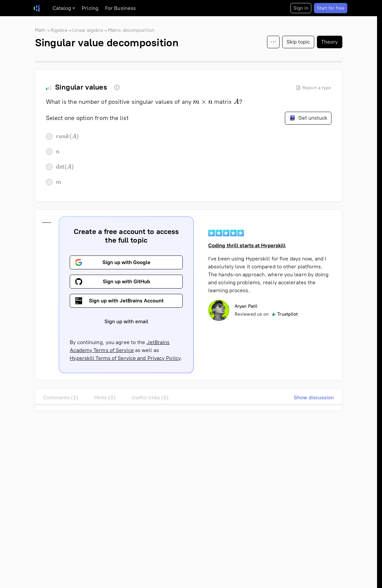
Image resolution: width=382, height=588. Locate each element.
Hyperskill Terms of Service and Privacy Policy (125, 358)
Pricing (90, 8)
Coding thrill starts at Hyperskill (247, 245)
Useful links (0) (150, 397)
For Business (120, 8)
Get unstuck (308, 118)
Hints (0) (105, 397)
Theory (330, 42)
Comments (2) (61, 397)
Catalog (62, 8)
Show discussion (314, 397)
